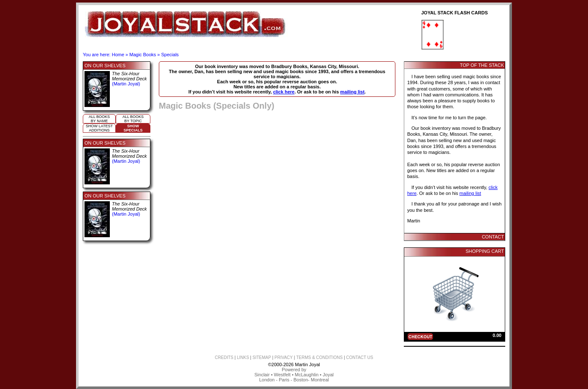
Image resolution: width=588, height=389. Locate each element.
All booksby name (99, 119)
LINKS (243, 357)
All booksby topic (133, 119)
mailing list (352, 92)
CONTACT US (359, 357)
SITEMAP (262, 357)
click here (284, 92)
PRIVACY (284, 357)
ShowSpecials (133, 128)
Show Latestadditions (99, 128)
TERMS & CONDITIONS (319, 357)
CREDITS (224, 357)
